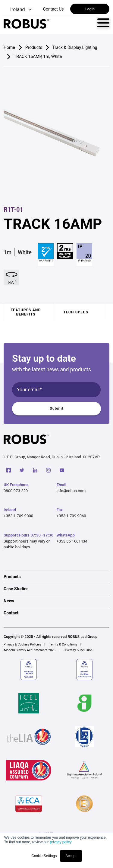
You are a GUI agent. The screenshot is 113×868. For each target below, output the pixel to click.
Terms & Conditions (63, 644)
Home (9, 47)
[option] (56, 577)
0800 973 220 (16, 491)
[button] (18, 10)
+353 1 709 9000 (18, 516)
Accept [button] (71, 856)
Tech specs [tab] (76, 312)
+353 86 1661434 (72, 541)
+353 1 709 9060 (71, 516)
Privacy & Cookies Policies (22, 644)
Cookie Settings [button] (44, 856)
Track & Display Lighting (75, 47)
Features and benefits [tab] (26, 312)
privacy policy (60, 842)
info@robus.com (71, 491)
